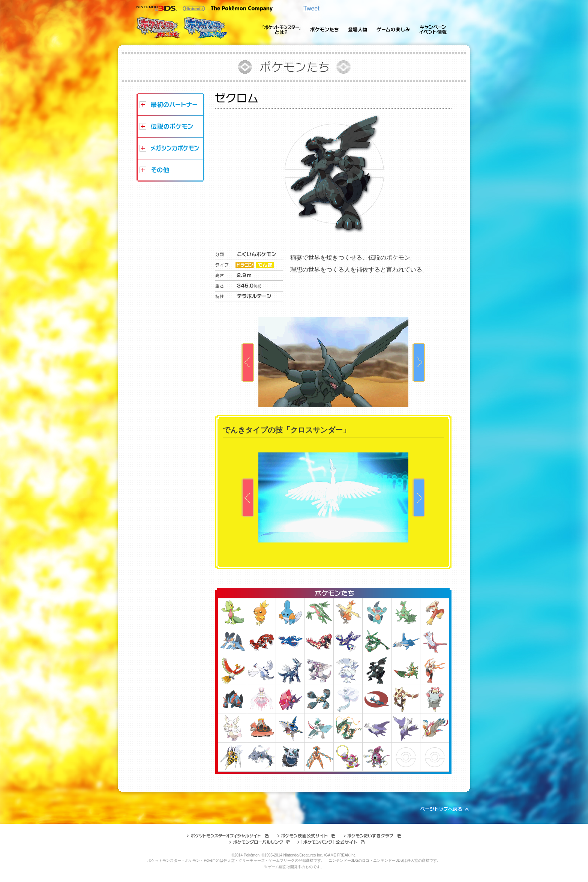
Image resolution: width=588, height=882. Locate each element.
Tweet (311, 8)
